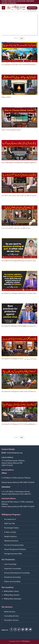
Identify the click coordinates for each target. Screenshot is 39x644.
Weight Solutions (10, 536)
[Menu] (4, 8)
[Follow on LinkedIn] (27, 629)
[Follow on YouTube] (30, 629)
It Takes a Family (10, 532)
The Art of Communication (14, 545)
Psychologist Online (11, 528)
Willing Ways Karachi (11, 595)
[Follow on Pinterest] (23, 629)
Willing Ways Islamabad (12, 599)
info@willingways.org (15, 453)
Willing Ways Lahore (11, 591)
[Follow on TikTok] (19, 629)
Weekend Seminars (11, 541)
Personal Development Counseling (17, 573)
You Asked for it (10, 519)
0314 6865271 (26, 494)
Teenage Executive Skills (13, 554)
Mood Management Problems (15, 549)
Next (22, 38)
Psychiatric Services (11, 620)
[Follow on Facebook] (11, 629)
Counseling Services (11, 616)
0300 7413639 (7, 465)
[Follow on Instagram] (15, 629)
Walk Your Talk (10, 523)
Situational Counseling (12, 577)
